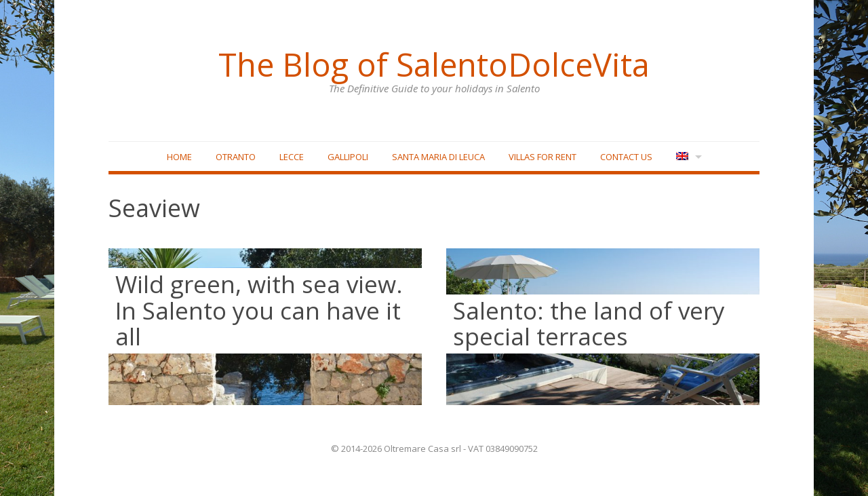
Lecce (292, 157)
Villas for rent (542, 157)
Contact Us (626, 157)
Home (179, 157)
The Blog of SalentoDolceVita (434, 64)
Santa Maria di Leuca (438, 157)
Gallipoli (348, 157)
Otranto (236, 157)
